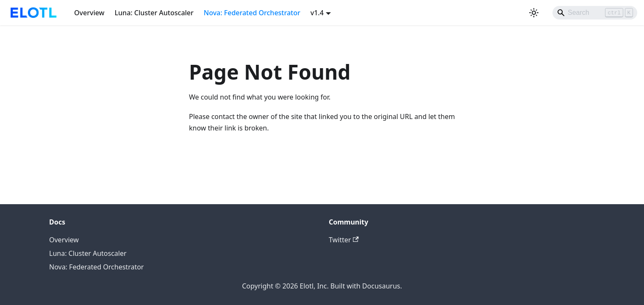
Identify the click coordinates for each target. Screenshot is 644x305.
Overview (89, 13)
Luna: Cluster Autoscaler (154, 13)
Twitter (344, 240)
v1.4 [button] (317, 13)
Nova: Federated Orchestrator (252, 13)
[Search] (595, 13)
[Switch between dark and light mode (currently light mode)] (534, 13)
